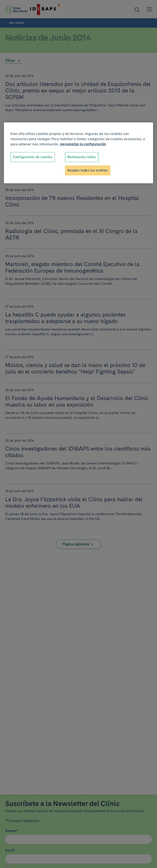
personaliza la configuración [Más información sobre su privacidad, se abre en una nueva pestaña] (83, 144)
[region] (78, 153)
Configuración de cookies (33, 157)
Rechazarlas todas (82, 157)
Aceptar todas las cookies (88, 170)
